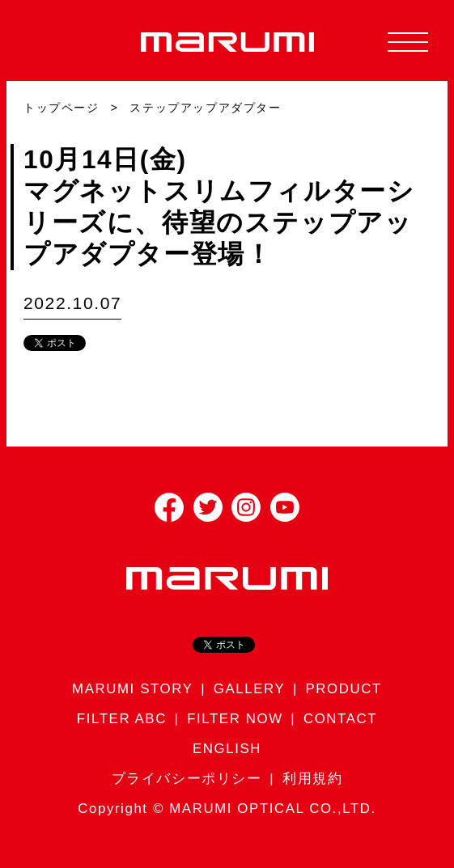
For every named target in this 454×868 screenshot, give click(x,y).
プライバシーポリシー (187, 779)
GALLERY (250, 689)
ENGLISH (227, 749)
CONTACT (340, 719)
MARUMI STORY (132, 689)
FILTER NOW (235, 719)
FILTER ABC (122, 719)
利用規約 (312, 779)
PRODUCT (344, 689)
